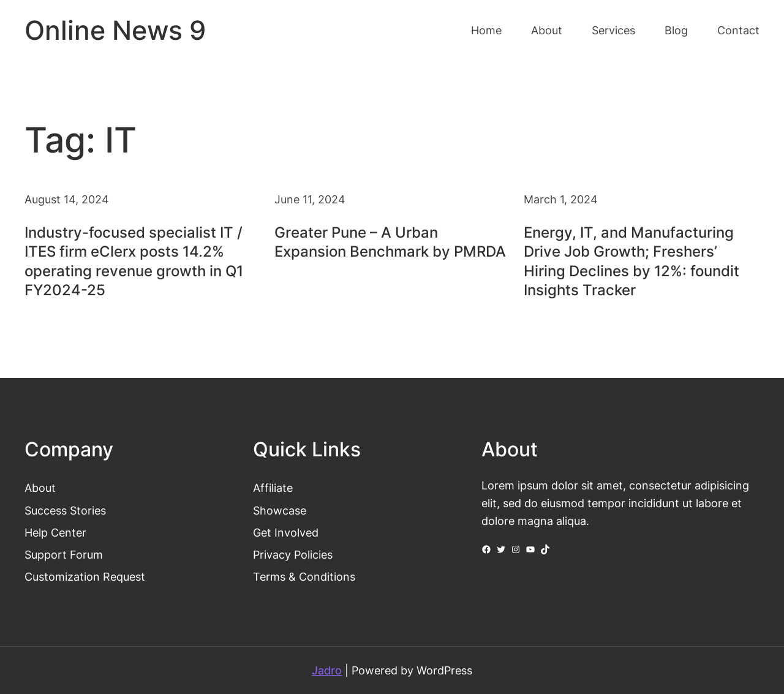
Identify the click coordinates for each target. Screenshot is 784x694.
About (40, 488)
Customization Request (85, 576)
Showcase (280, 510)
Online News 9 (115, 30)
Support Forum (64, 554)
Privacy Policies (293, 554)
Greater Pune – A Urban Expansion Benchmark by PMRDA (390, 242)
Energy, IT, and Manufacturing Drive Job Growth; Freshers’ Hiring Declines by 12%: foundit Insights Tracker (631, 261)
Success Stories (65, 510)
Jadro (327, 670)
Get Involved (286, 532)
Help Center (55, 532)
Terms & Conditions (304, 576)
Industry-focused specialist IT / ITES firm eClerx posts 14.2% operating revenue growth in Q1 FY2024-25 (134, 261)
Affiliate (273, 488)
